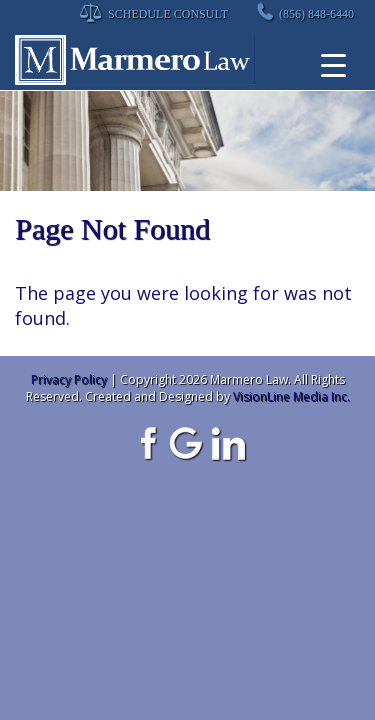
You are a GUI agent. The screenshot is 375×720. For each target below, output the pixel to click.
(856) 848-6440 (316, 14)
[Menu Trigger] (333, 65)
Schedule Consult (168, 14)
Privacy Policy (69, 379)
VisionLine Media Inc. (291, 396)
